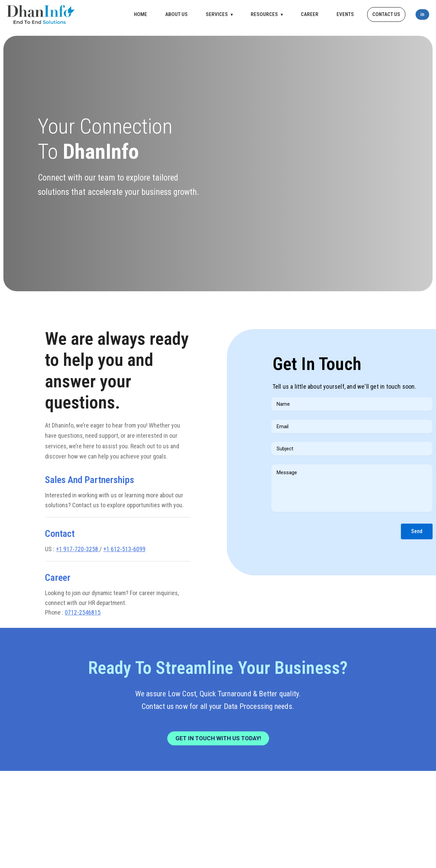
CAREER (310, 14)
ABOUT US (176, 14)
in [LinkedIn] (422, 14)
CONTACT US (386, 14)
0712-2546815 (83, 612)
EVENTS (345, 14)
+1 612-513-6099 (124, 549)
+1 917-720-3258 (78, 549)
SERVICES (219, 14)
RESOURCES (267, 14)
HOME (141, 14)
